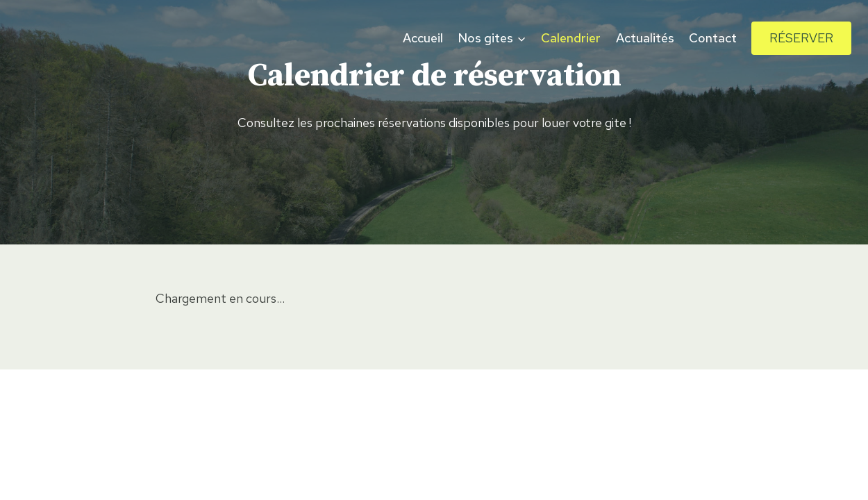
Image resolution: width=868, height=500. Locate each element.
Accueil (423, 38)
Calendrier (571, 38)
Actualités (645, 38)
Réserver (801, 38)
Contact (713, 38)
